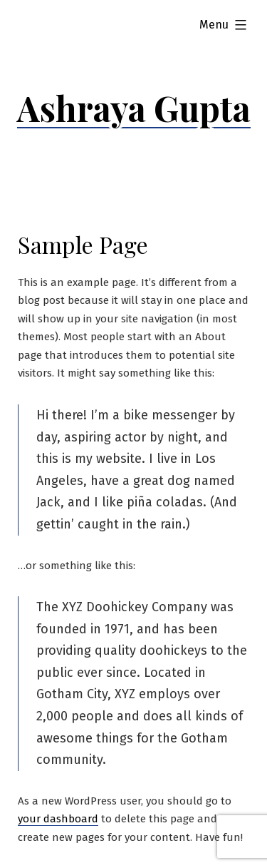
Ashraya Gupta (134, 108)
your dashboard (58, 819)
